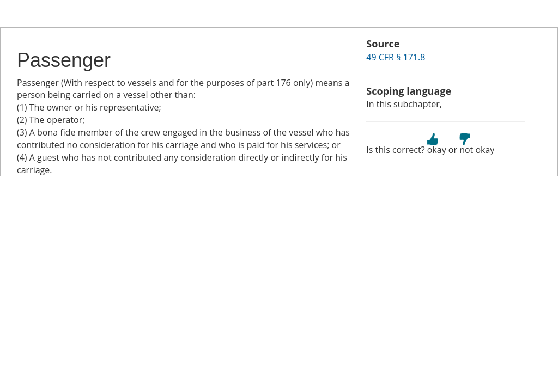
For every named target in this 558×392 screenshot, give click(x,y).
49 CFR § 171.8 (396, 57)
